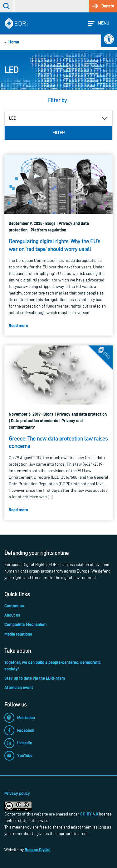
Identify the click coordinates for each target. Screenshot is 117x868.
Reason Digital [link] (38, 850)
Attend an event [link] (19, 688)
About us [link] (12, 615)
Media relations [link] (18, 634)
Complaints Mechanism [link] (25, 624)
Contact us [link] (14, 606)
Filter (58, 133)
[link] (109, 39)
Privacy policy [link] (17, 793)
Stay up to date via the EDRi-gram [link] (35, 678)
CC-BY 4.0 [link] (89, 814)
